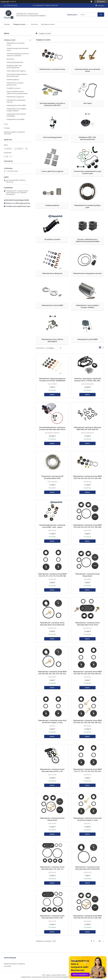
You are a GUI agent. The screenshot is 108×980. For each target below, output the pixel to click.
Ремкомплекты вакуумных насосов (87, 273)
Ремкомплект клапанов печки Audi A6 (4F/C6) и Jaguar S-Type (52, 721)
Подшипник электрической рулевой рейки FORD (52, 477)
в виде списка (103, 348)
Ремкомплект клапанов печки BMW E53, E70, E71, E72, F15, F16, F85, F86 (52, 575)
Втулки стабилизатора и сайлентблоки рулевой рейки (88, 240)
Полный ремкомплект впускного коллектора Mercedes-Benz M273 (52, 428)
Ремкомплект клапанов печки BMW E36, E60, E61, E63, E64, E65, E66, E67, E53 (87, 674)
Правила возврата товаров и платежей (14, 133)
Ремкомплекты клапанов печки (52, 69)
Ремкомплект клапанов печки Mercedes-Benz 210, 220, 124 (52, 868)
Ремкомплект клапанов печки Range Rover (88, 575)
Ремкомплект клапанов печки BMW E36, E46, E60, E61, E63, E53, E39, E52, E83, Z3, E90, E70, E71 (52, 674)
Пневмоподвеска (52, 205)
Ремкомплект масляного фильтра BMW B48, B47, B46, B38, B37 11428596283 (87, 429)
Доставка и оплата (48, 24)
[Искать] (101, 15)
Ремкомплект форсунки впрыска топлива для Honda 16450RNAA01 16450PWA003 (52, 381)
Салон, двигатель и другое (52, 171)
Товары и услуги (19, 24)
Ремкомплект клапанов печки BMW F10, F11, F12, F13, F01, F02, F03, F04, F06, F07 (87, 771)
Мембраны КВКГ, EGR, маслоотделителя (88, 138)
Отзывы (7, 128)
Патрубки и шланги (52, 239)
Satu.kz (64, 975)
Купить (52, 395)
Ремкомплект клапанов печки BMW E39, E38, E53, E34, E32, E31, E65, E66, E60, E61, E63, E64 (87, 527)
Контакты (34, 24)
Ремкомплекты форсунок (52, 273)
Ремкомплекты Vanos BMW (52, 305)
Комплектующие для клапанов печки (87, 70)
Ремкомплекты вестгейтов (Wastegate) (52, 340)
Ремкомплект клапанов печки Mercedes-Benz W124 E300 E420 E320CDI (52, 625)
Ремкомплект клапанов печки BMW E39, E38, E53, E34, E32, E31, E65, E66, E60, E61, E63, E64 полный (87, 478)
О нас (6, 124)
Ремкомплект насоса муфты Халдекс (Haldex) (88, 306)
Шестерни (88, 103)
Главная (7, 24)
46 (100, 941)
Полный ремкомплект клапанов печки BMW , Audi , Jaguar (52, 526)
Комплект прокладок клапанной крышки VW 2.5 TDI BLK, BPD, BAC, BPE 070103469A (88, 381)
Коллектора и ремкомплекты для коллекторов (88, 172)
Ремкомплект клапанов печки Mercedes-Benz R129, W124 (88, 624)
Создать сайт (5, 2)
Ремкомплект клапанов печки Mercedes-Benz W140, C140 (52, 770)
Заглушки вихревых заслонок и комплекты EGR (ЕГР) (52, 104)
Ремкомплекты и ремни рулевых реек (88, 206)
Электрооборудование (52, 137)
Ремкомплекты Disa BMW (88, 339)
